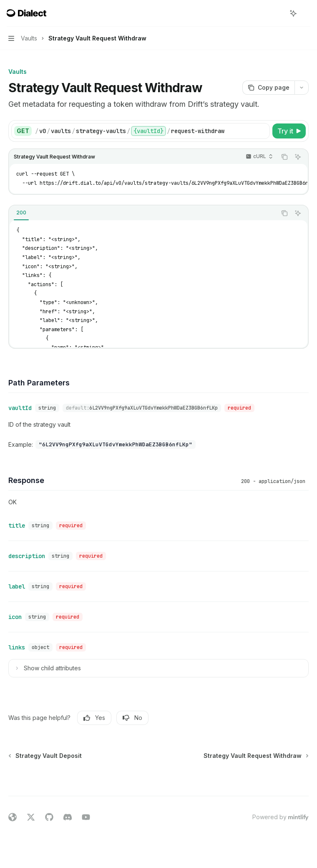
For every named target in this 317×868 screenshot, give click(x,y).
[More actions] (306, 13)
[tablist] (143, 213)
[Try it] (289, 131)
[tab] (21, 213)
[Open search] (278, 13)
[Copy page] (268, 88)
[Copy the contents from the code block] (284, 157)
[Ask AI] (298, 157)
